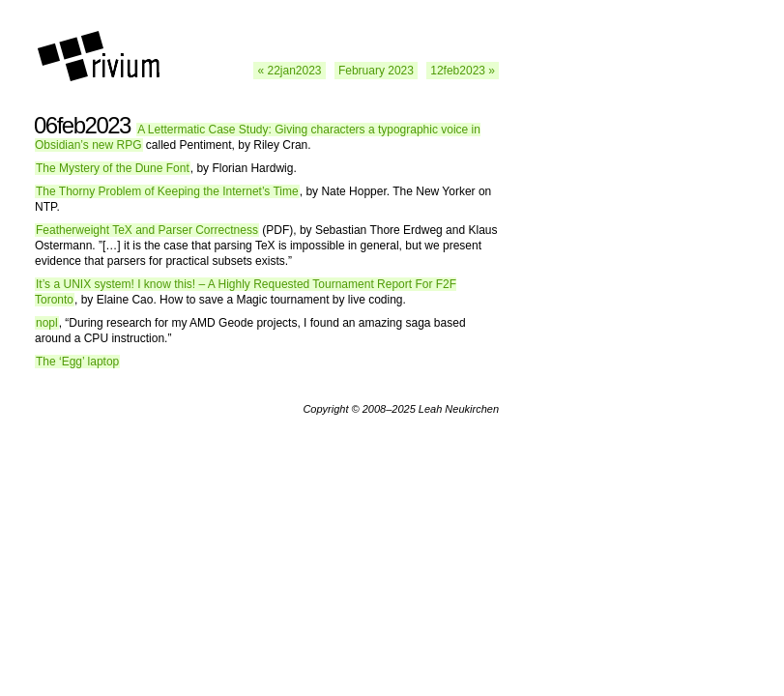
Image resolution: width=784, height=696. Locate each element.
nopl (47, 323)
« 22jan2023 (289, 71)
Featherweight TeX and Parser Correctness (147, 230)
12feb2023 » (463, 71)
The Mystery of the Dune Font (113, 168)
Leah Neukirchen (459, 409)
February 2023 (376, 71)
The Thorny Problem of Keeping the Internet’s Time (167, 191)
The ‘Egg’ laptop (77, 362)
